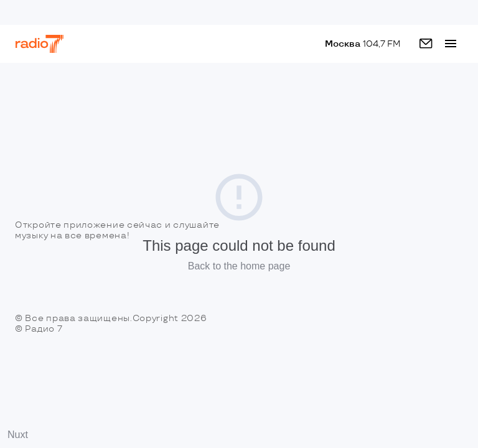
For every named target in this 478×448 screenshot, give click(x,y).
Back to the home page (239, 266)
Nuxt (18, 435)
